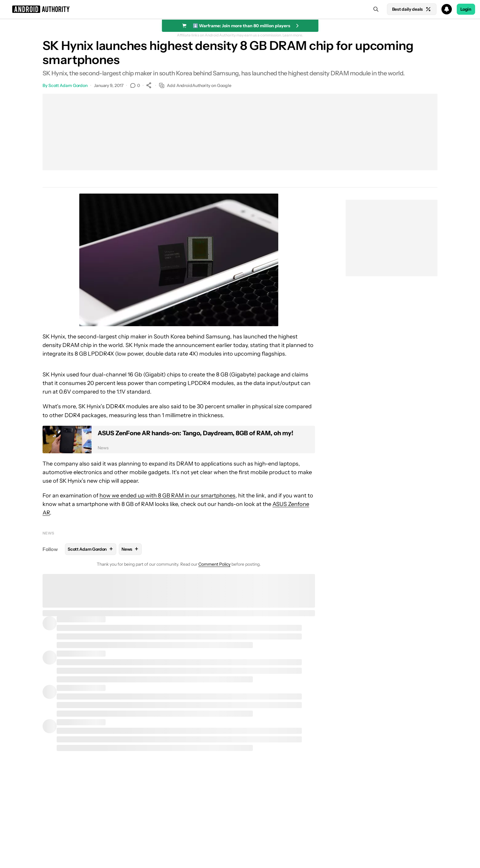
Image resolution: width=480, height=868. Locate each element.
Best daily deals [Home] (412, 9)
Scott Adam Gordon (68, 85)
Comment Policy (214, 564)
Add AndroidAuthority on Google (195, 86)
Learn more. (293, 35)
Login (466, 9)
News (48, 533)
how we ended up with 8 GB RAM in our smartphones (167, 496)
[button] (240, 9)
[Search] (376, 9)
